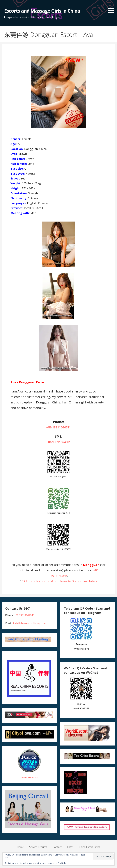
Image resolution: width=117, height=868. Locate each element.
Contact (57, 847)
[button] (112, 7)
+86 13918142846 (24, 615)
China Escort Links (89, 847)
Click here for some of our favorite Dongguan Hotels (59, 581)
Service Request (38, 847)
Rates (70, 847)
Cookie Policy (64, 863)
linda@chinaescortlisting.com (29, 623)
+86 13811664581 (58, 427)
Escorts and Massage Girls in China (42, 11)
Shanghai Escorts (29, 777)
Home (20, 847)
